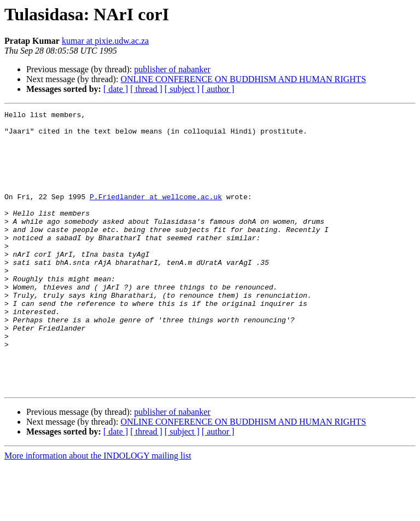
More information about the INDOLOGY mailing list (98, 511)
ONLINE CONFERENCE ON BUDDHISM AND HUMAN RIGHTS (243, 79)
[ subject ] (182, 89)
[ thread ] (146, 89)
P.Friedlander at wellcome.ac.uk (156, 215)
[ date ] (116, 89)
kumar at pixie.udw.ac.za (105, 41)
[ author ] (218, 89)
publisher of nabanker (172, 69)
